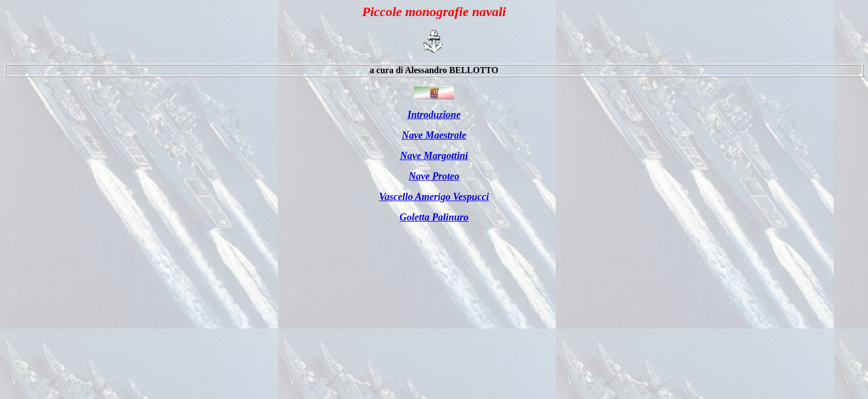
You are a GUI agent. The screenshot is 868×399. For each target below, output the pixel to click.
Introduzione (434, 115)
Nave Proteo (434, 176)
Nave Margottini (434, 156)
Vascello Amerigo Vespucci (434, 197)
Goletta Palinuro (434, 217)
